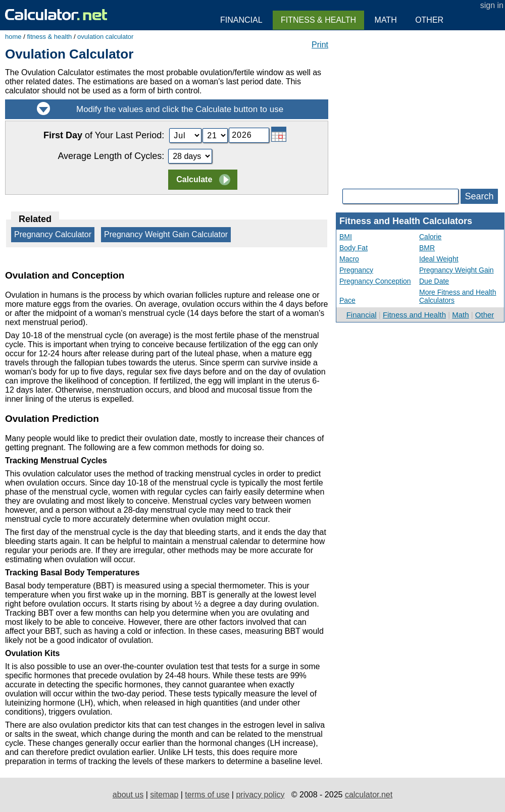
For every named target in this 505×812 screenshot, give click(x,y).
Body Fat (353, 248)
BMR (427, 248)
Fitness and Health (414, 315)
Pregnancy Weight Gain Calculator (166, 234)
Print (320, 45)
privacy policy (260, 795)
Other (485, 315)
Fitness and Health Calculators (406, 221)
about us (128, 795)
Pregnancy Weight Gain (457, 270)
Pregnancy (356, 270)
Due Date (434, 281)
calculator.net (369, 795)
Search (479, 196)
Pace (347, 300)
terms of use (207, 795)
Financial (362, 315)
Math (460, 315)
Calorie (430, 237)
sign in (492, 5)
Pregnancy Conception (375, 281)
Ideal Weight (439, 259)
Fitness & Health (318, 20)
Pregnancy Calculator (53, 234)
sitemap (164, 795)
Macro (349, 259)
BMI (346, 237)
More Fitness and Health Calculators (458, 296)
